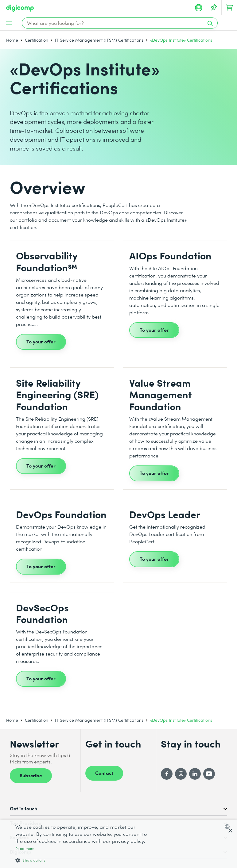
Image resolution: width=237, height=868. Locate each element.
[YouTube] (209, 774)
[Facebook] (167, 774)
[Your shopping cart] (229, 8)
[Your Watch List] (214, 8)
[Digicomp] (20, 8)
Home (12, 40)
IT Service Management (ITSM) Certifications (99, 40)
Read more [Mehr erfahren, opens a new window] (25, 849)
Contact (104, 773)
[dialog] (118, 844)
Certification (37, 40)
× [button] (230, 831)
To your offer (41, 341)
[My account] (199, 8)
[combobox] (229, 827)
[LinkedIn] (195, 774)
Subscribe (31, 775)
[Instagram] (181, 774)
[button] (81, 860)
